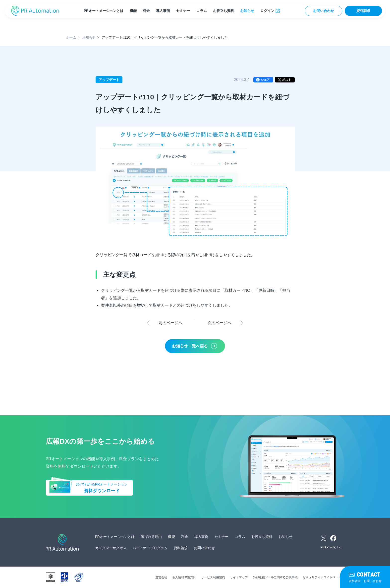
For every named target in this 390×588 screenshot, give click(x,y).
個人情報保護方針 (184, 577)
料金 (146, 11)
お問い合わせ (324, 11)
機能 (133, 11)
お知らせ (247, 11)
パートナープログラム (150, 548)
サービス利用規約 (213, 577)
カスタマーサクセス (111, 548)
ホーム (71, 37)
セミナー (183, 11)
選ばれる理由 (151, 537)
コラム (202, 11)
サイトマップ (239, 577)
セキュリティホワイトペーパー (324, 577)
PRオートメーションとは (103, 11)
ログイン (267, 11)
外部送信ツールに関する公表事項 (275, 577)
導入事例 (163, 11)
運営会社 (161, 577)
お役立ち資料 (223, 11)
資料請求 (363, 11)
